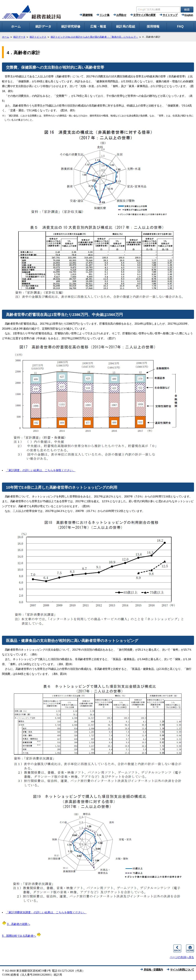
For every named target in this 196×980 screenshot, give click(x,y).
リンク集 (104, 15)
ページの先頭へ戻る (182, 957)
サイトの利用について (182, 970)
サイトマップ (170, 15)
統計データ (19, 37)
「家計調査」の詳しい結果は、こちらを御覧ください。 (41, 470)
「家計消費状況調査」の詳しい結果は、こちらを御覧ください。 (46, 912)
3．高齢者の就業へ (16, 924)
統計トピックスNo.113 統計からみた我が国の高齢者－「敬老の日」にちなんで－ (94, 37)
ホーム (6, 37)
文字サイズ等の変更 (144, 15)
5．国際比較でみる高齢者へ (21, 936)
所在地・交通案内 (153, 970)
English (189, 15)
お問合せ (121, 15)
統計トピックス (38, 37)
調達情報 (87, 15)
